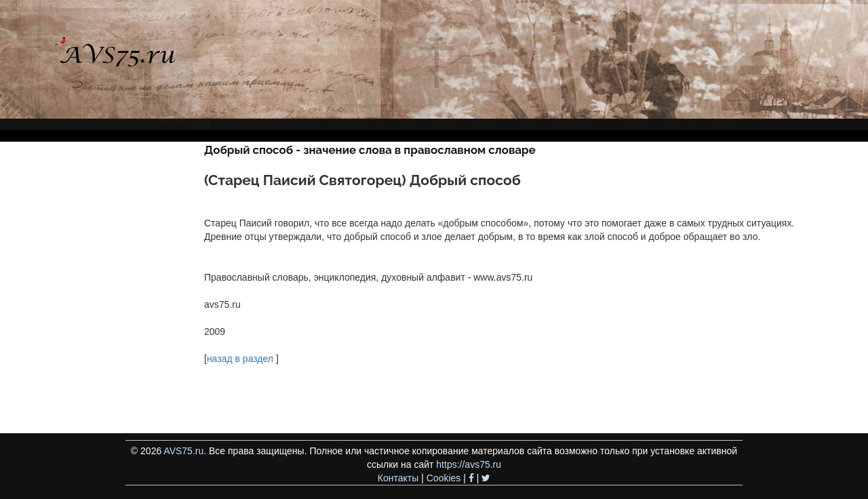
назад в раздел (240, 359)
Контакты (398, 478)
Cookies (444, 478)
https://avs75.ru (469, 464)
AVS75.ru (183, 451)
